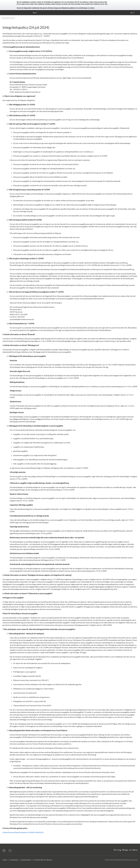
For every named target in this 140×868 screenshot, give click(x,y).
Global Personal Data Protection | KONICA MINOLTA (23, 832)
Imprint (5, 860)
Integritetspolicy (26, 860)
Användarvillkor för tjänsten (43, 860)
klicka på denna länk (101, 2)
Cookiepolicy (14, 860)
